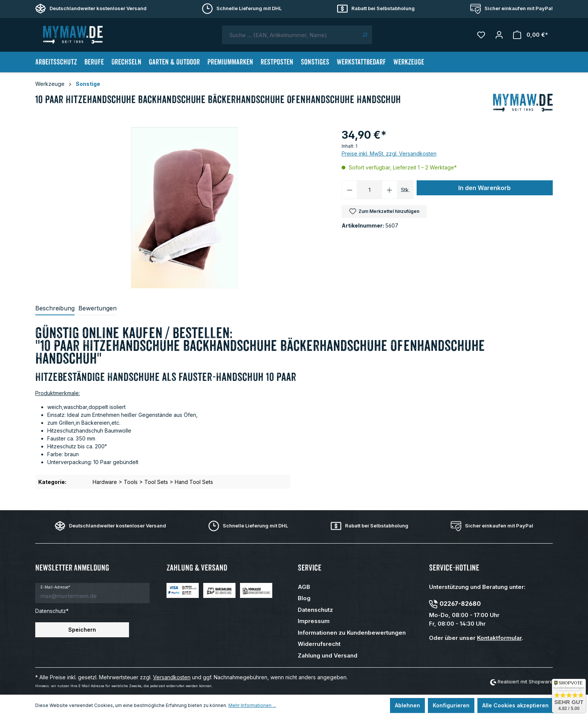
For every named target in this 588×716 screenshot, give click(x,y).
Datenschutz (315, 610)
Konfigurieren (451, 705)
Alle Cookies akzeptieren (515, 705)
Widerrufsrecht (319, 644)
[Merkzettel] (481, 35)
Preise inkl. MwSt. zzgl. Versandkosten (389, 154)
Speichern (82, 630)
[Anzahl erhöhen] (390, 190)
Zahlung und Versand (328, 655)
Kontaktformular (499, 638)
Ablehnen (407, 705)
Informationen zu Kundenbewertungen (352, 633)
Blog (304, 598)
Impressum (314, 621)
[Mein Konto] (499, 35)
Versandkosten (172, 677)
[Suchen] (365, 35)
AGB (304, 587)
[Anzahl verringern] (349, 190)
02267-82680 (460, 604)
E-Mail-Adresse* (55, 587)
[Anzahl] (369, 190)
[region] (185, 208)
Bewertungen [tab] (97, 308)
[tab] (55, 309)
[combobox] (290, 35)
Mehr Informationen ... (252, 705)
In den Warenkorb (484, 188)
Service (310, 568)
